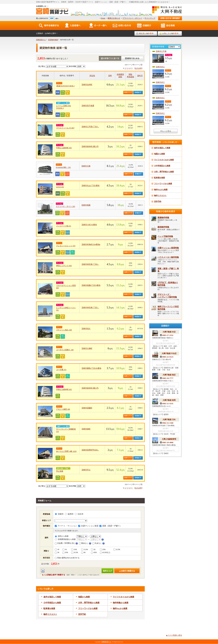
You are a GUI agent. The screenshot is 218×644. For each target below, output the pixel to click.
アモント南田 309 (63, 409)
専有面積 (130, 77)
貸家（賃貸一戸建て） (111, 526)
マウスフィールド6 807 (65, 128)
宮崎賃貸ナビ (41, 40)
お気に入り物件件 (170, 33)
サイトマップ (150, 18)
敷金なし (84, 543)
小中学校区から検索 (52, 603)
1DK (74, 549)
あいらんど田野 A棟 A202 (66, 451)
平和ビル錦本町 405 (64, 148)
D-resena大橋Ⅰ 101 (63, 167)
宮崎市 (59, 514)
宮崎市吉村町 (87, 85)
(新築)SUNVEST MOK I (65, 86)
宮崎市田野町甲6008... (90, 450)
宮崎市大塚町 (87, 348)
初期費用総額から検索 (65, 539)
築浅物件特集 (163, 227)
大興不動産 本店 (169, 332)
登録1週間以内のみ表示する (67, 558)
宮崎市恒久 (86, 329)
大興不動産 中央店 (169, 353)
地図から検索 (84, 597)
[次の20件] (138, 68)
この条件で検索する (127, 571)
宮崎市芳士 (86, 470)
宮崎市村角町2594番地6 (91, 244)
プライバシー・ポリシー (132, 18)
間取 (130, 74)
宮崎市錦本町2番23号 (90, 146)
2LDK (117, 549)
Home (103, 18)
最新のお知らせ (114, 18)
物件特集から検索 (121, 603)
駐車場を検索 (49, 608)
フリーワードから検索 (88, 608)
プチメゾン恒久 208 (64, 330)
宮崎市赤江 (160, 67)
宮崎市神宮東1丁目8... (90, 264)
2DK (103, 549)
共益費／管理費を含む (65, 543)
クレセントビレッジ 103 (66, 246)
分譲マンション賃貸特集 (168, 248)
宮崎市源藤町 (87, 408)
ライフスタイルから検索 (124, 597)
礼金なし (97, 543)
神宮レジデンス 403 (64, 266)
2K (93, 549)
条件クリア (108, 571)
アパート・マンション (66, 526)
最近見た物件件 (146, 33)
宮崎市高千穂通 (88, 106)
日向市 (79, 514)
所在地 (92, 76)
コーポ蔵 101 (61, 370)
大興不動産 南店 (169, 375)
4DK (94, 552)
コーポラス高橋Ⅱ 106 (65, 350)
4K (83, 552)
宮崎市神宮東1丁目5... (90, 308)
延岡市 (69, 514)
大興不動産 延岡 (169, 400)
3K (57, 552)
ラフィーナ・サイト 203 (65, 206)
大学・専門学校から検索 (89, 603)
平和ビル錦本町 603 (64, 389)
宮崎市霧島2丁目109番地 (91, 368)
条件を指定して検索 (52, 597)
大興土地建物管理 (169, 439)
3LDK (75, 552)
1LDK (85, 549)
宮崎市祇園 (86, 205)
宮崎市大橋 (86, 166)
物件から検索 (120, 608)
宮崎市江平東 (161, 51)
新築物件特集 (163, 218)
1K (65, 549)
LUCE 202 (60, 187)
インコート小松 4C (64, 226)
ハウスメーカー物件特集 (168, 257)
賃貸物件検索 (53, 40)
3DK (65, 552)
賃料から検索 (62, 536)
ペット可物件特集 (165, 236)
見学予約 (82, 614)
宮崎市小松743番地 (89, 225)
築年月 (140, 76)
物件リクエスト (50, 614)
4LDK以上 (105, 552)
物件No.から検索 (161, 190)
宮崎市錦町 (86, 429)
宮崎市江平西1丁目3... (90, 127)
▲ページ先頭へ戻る (174, 635)
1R (57, 549)
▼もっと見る (166, 131)
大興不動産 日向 (169, 420)
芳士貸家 (60, 471)
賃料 (110, 76)
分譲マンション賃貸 (88, 526)
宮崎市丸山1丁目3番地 (91, 186)
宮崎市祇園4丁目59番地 (91, 285)
